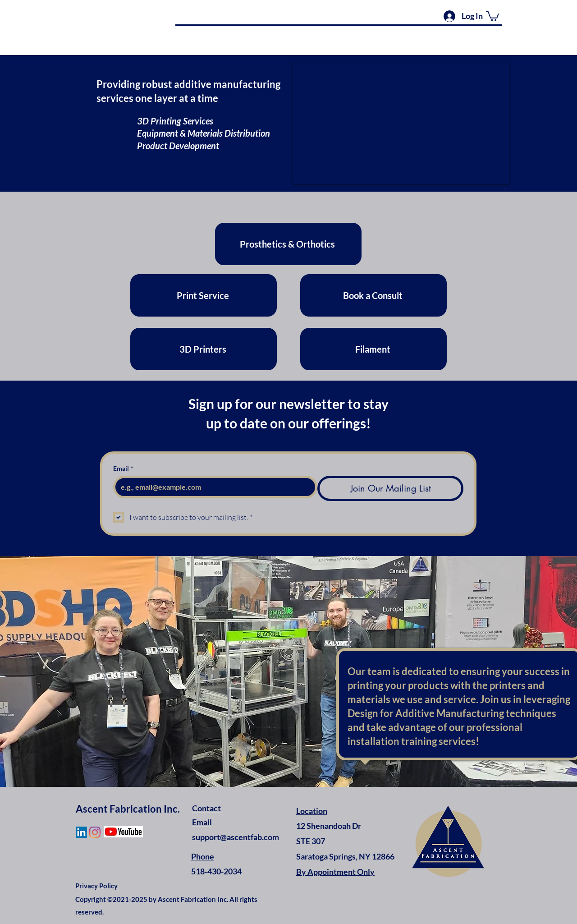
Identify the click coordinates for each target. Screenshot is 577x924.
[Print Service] (204, 295)
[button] (492, 15)
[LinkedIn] (81, 832)
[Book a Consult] (373, 295)
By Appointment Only (335, 872)
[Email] (213, 487)
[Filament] (373, 349)
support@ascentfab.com (236, 837)
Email (123, 468)
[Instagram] (95, 832)
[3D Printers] (204, 349)
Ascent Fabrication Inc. (128, 809)
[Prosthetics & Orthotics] (288, 244)
